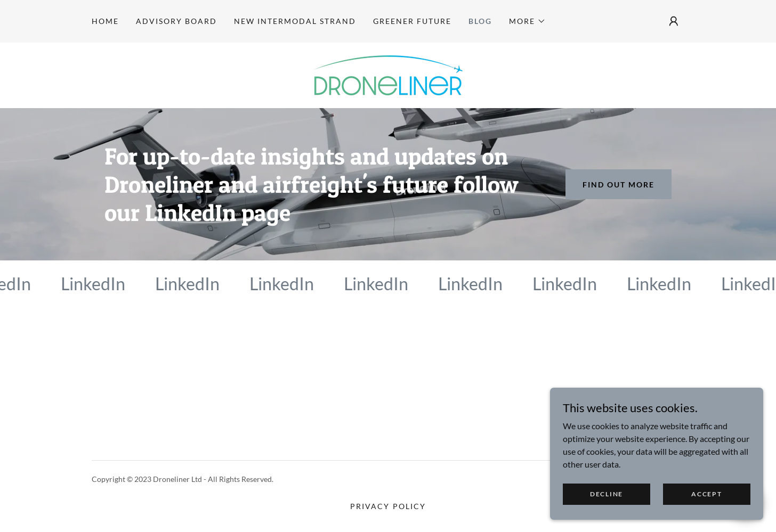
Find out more (619, 185)
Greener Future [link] (412, 21)
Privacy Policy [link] (388, 506)
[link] (388, 74)
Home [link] (105, 21)
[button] (527, 21)
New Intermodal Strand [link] (295, 21)
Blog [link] (480, 21)
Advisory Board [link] (176, 21)
